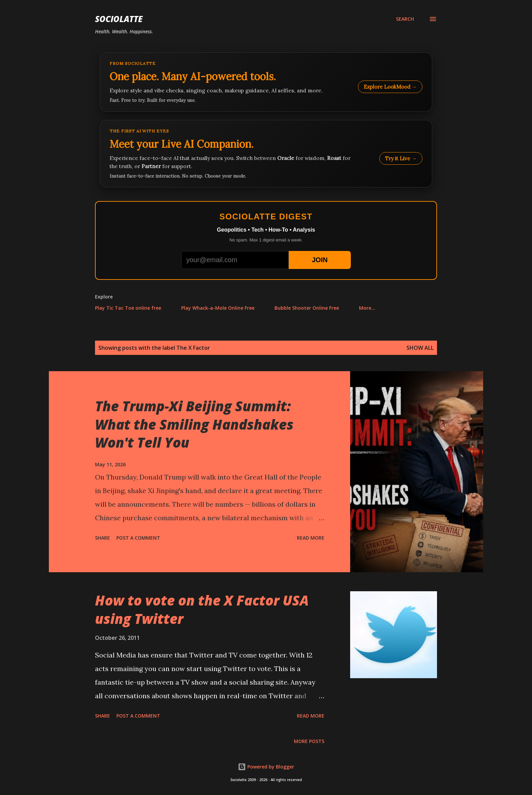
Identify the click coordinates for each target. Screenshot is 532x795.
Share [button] (102, 538)
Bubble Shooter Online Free (307, 308)
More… (367, 308)
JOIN (320, 260)
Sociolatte (119, 19)
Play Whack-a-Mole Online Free (218, 308)
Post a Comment (138, 538)
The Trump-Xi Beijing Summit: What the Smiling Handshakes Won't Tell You (194, 424)
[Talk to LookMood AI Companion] (266, 154)
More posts (309, 741)
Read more (311, 538)
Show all (420, 348)
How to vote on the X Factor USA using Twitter (202, 609)
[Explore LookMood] (266, 82)
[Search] (405, 19)
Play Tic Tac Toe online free (128, 308)
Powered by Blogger (266, 767)
